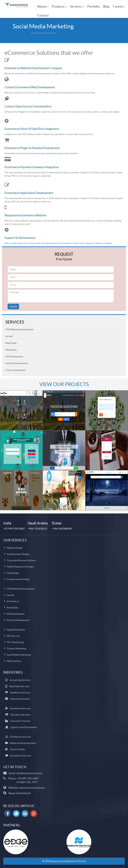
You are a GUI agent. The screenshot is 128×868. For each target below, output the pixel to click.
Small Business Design (18, 554)
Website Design (15, 548)
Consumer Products (20, 721)
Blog (106, 7)
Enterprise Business (20, 699)
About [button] (43, 7)
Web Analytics (14, 661)
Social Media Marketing (19, 655)
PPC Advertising (15, 642)
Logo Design (13, 573)
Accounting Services (20, 680)
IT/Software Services (21, 737)
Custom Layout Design (18, 579)
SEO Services (13, 636)
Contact (43, 15)
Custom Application (16, 370)
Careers (118, 7)
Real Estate (11, 343)
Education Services (20, 715)
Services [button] (77, 7)
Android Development (17, 363)
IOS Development (14, 357)
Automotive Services (20, 708)
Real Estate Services (19, 686)
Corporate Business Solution (21, 560)
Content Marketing (16, 648)
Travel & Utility (17, 749)
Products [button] (59, 7)
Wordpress (11, 350)
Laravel (9, 336)
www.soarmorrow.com (32, 788)
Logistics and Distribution (23, 727)
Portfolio (94, 7)
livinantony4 (23, 793)
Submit (13, 306)
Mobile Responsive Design (20, 567)
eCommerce (13, 601)
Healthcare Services (20, 693)
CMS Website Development (19, 329)
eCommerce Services (21, 756)
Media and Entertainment (23, 743)
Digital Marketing (16, 630)
